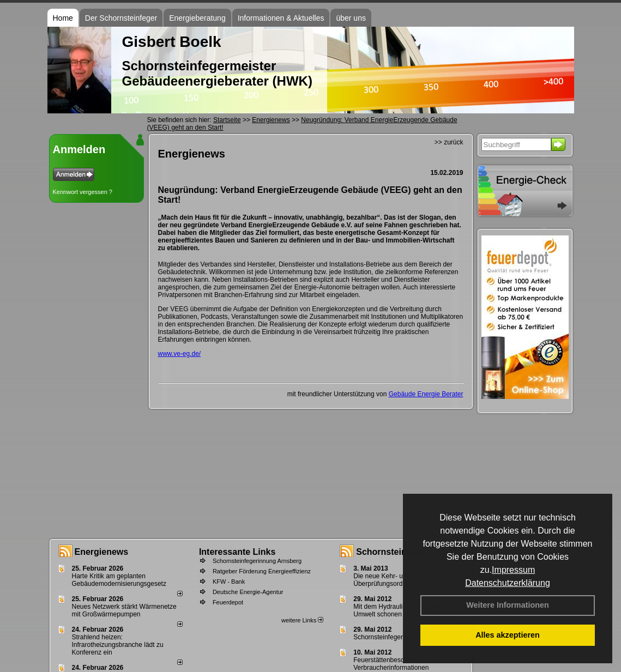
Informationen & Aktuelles (281, 18)
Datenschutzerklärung (508, 583)
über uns (351, 18)
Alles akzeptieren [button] (508, 635)
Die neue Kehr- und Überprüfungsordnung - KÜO (395, 580)
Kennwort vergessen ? (83, 192)
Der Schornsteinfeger (121, 18)
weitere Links (302, 620)
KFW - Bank (229, 582)
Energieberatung (197, 18)
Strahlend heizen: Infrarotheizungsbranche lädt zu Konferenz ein (118, 645)
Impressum (513, 570)
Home (63, 18)
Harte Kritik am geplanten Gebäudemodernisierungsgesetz (119, 580)
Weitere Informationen (508, 605)
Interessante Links (237, 552)
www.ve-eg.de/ (180, 354)
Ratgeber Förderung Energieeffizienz (262, 571)
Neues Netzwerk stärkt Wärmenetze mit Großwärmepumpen (124, 610)
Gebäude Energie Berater (426, 394)
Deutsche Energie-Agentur (248, 592)
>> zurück (449, 142)
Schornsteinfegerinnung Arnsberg (257, 561)
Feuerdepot (228, 602)
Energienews (102, 552)
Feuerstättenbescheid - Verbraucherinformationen (391, 664)
